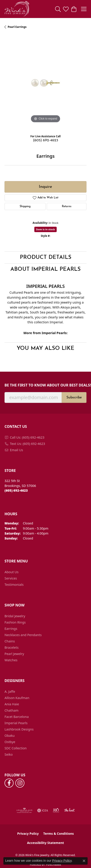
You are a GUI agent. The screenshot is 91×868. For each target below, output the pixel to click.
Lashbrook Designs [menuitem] (19, 729)
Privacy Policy (28, 834)
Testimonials (14, 585)
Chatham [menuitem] (12, 710)
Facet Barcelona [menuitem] (17, 717)
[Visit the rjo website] (56, 810)
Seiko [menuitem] (9, 754)
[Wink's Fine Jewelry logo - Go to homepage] (17, 9)
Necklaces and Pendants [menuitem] (23, 635)
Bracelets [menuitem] (12, 647)
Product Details (46, 258)
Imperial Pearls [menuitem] (16, 723)
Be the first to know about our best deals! (45, 385)
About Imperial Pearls (45, 269)
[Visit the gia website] (43, 810)
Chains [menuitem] (10, 641)
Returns (67, 206)
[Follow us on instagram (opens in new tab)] (20, 783)
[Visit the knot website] (69, 810)
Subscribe (74, 397)
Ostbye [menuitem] (10, 742)
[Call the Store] (16, 490)
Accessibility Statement (46, 843)
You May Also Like (45, 349)
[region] (45, 83)
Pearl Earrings (17, 27)
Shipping (25, 206)
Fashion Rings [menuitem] (15, 622)
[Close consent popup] (84, 861)
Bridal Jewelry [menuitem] (15, 616)
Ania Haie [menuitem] (12, 704)
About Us (12, 572)
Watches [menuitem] (11, 660)
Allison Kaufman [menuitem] (17, 698)
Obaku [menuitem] (10, 736)
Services (11, 578)
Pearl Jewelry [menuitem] (14, 654)
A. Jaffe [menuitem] (10, 692)
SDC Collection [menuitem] (16, 748)
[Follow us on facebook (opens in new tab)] (9, 783)
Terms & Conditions (59, 834)
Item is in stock (46, 229)
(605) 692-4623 (45, 140)
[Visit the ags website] (24, 810)
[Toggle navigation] (84, 9)
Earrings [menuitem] (11, 629)
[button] (58, 9)
